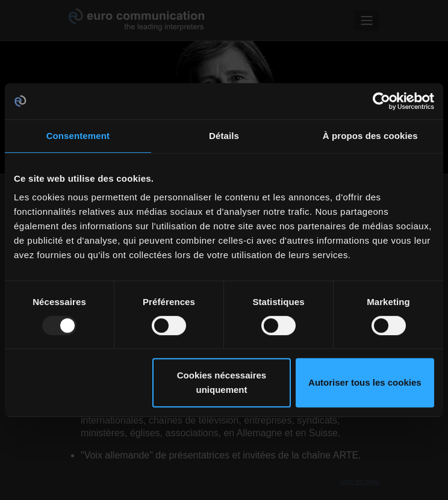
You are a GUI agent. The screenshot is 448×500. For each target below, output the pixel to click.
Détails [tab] (224, 136)
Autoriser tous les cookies (365, 382)
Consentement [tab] (78, 136)
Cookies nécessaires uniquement (222, 382)
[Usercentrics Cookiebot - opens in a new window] (381, 101)
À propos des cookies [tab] (370, 136)
